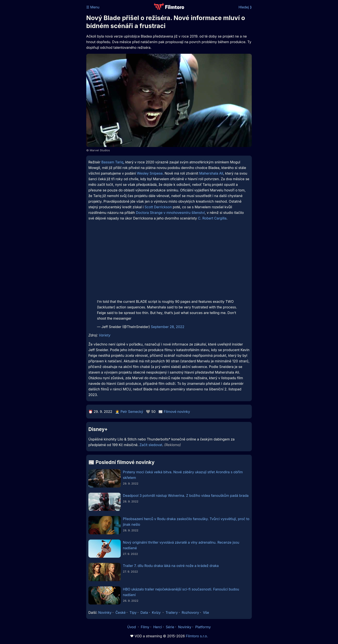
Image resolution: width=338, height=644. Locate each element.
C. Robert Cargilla (212, 218)
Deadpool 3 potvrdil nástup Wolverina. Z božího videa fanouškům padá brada (186, 496)
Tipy (133, 612)
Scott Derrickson (158, 207)
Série (170, 627)
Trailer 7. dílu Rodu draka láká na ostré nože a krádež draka (171, 566)
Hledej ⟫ (245, 7)
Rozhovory (190, 612)
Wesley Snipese (150, 173)
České (120, 612)
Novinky (105, 612)
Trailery (172, 612)
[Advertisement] (55, 66)
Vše (206, 612)
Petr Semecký (132, 412)
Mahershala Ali (211, 173)
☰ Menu (93, 7)
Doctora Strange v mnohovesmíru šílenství (171, 213)
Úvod (132, 627)
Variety (105, 335)
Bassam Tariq (112, 162)
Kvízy (156, 612)
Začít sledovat (151, 445)
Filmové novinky (177, 412)
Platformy (203, 627)
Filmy (145, 627)
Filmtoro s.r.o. (197, 636)
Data (144, 612)
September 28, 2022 (168, 327)
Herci (158, 627)
